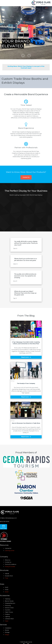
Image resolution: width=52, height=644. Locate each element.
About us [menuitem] (8, 560)
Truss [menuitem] (7, 578)
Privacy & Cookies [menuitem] (10, 567)
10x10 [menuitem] (7, 587)
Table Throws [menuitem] (9, 612)
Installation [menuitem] (8, 628)
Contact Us (26, 177)
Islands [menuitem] (7, 574)
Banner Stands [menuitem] (9, 601)
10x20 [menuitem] (7, 590)
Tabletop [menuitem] (8, 599)
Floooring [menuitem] (8, 606)
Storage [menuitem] (7, 632)
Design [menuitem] (7, 635)
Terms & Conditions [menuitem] (11, 564)
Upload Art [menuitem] (8, 548)
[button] (23, 56)
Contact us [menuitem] (8, 562)
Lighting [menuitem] (7, 617)
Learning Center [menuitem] (10, 551)
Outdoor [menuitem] (7, 614)
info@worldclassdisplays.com (8, 518)
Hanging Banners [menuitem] (10, 603)
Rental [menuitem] (7, 630)
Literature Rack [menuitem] (9, 619)
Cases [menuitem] (7, 621)
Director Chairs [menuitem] (9, 608)
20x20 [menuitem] (7, 592)
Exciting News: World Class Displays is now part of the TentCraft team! (26, 67)
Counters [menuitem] (8, 610)
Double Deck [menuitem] (9, 576)
